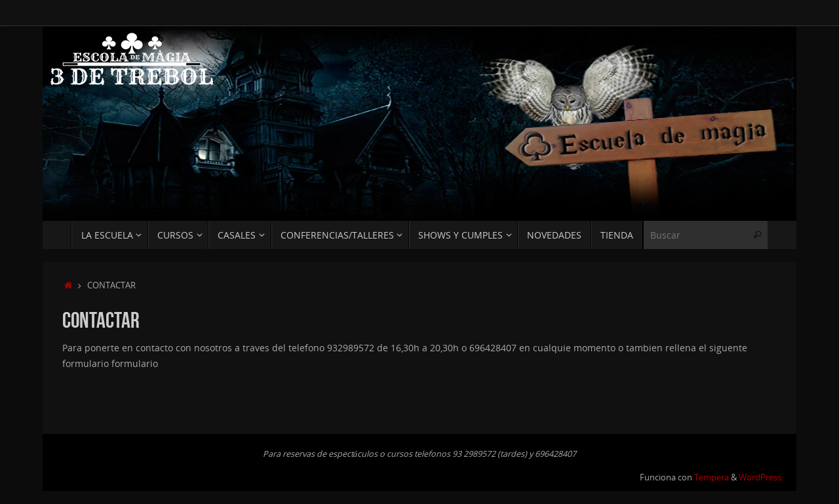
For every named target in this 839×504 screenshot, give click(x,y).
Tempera (712, 477)
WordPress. (761, 477)
